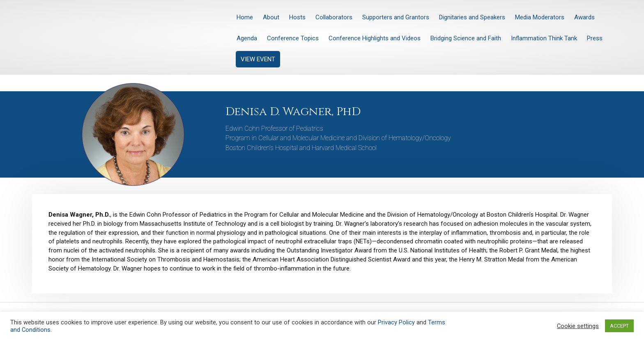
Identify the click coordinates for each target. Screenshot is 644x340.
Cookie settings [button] (578, 326)
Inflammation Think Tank (544, 38)
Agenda (247, 38)
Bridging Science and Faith (466, 38)
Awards (584, 17)
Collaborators (334, 17)
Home (245, 17)
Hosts (297, 17)
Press (595, 38)
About (271, 17)
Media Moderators (540, 17)
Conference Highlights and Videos (375, 38)
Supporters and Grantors (396, 17)
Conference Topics (293, 38)
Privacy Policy (396, 322)
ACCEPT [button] (619, 326)
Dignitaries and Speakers (472, 17)
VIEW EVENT (258, 59)
